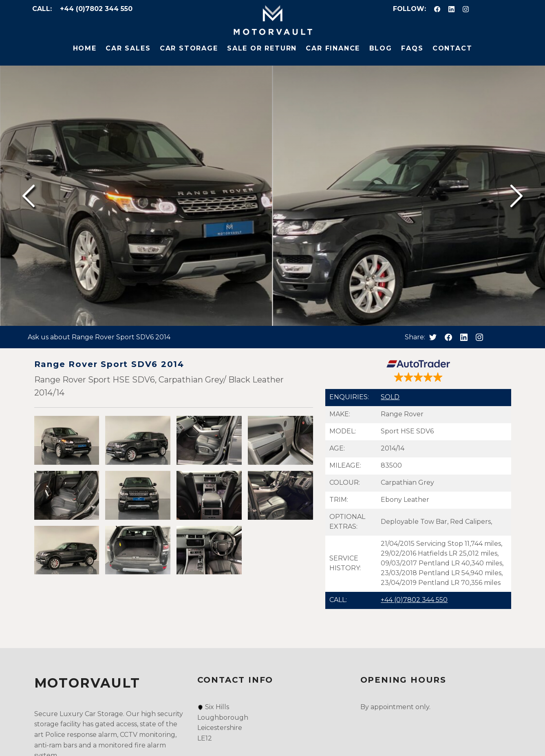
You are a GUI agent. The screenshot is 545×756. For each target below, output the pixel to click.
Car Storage (189, 48)
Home (85, 48)
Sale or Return (262, 48)
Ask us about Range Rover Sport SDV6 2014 (99, 337)
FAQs (412, 48)
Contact (452, 48)
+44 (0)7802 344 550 (96, 9)
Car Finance (333, 48)
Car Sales (128, 48)
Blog (381, 48)
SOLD (390, 397)
